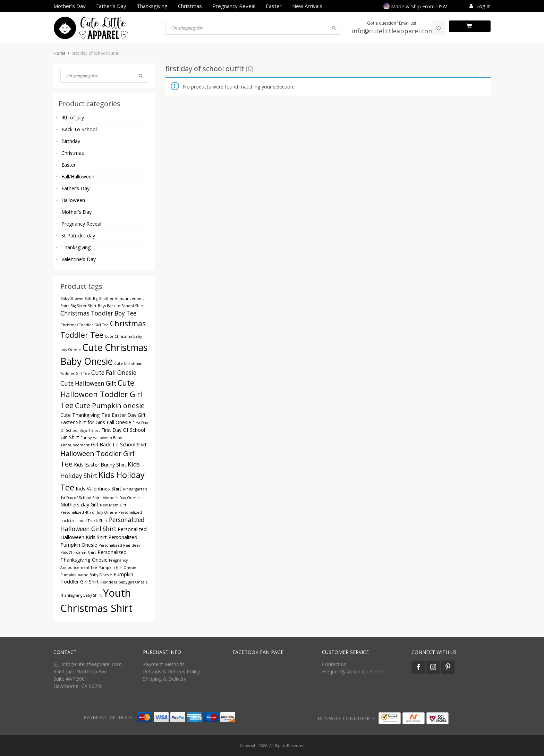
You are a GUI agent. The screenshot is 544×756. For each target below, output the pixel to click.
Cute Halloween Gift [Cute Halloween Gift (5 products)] (88, 383)
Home (59, 53)
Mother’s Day (70, 6)
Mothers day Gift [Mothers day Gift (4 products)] (79, 505)
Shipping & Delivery (165, 679)
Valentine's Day (79, 259)
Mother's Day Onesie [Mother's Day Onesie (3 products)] (121, 498)
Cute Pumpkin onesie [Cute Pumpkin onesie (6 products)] (110, 406)
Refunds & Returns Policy (171, 671)
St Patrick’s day (78, 236)
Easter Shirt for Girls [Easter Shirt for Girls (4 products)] (83, 422)
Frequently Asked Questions (353, 671)
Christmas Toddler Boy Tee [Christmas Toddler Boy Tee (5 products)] (98, 313)
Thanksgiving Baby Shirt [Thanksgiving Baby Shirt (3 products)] (81, 595)
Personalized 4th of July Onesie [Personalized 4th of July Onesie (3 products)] (89, 512)
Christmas (190, 6)
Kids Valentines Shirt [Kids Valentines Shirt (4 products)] (99, 489)
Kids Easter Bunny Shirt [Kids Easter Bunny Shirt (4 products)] (100, 465)
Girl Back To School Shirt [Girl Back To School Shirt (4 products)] (119, 444)
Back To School (79, 129)
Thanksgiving (152, 6)
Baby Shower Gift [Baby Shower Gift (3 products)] (76, 299)
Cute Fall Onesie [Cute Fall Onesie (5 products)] (114, 373)
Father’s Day (111, 6)
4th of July (73, 117)
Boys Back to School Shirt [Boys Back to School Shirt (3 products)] (121, 306)
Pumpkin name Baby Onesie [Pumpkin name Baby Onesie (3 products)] (86, 575)
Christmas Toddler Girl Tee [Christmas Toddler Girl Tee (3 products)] (84, 325)
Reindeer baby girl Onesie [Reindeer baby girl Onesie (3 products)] (124, 582)
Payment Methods (164, 664)
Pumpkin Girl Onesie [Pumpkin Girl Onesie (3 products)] (117, 568)
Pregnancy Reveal (234, 6)
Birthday (71, 141)
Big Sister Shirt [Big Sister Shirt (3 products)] (83, 306)
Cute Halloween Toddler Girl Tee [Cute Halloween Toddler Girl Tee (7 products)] (101, 394)
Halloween (73, 200)
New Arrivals (307, 6)
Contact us (334, 664)
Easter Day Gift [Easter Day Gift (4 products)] (129, 415)
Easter (274, 6)
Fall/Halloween (78, 177)
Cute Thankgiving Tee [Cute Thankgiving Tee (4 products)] (85, 415)
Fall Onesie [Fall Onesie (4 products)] (119, 422)
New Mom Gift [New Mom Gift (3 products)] (113, 505)
